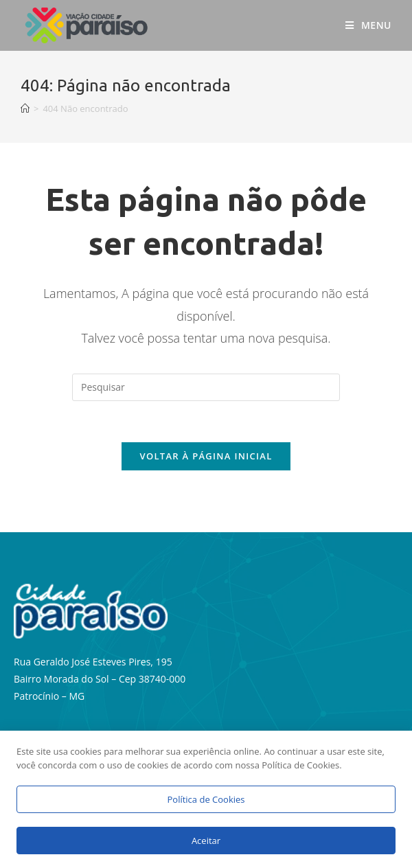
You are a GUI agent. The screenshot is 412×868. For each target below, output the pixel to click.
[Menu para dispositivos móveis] (368, 25)
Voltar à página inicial (206, 456)
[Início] (25, 108)
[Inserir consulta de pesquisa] (206, 387)
